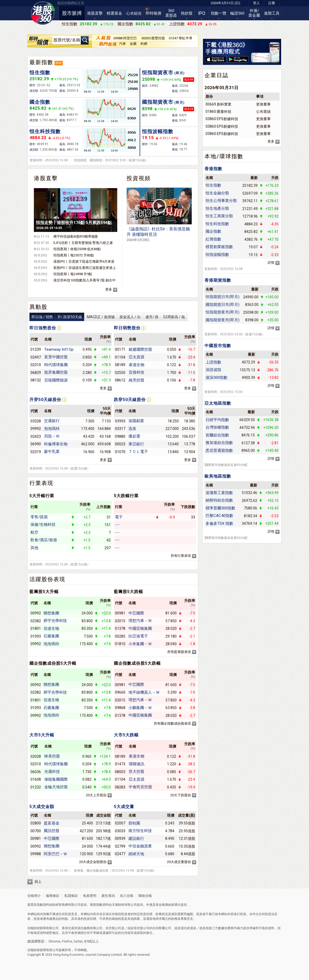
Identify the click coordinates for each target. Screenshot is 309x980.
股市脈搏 (72, 13)
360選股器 (171, 13)
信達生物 (51, 628)
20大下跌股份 (181, 795)
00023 (120, 444)
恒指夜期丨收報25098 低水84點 (77, 249)
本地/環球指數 (224, 156)
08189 (120, 365)
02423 (36, 436)
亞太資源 (137, 357)
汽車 (122, 44)
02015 (120, 621)
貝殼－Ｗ (52, 436)
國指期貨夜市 (163, 102)
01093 (36, 636)
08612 (120, 380)
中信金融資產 (140, 846)
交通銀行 (52, 421)
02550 (120, 373)
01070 (120, 452)
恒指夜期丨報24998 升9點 (73, 274)
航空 (34, 532)
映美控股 (52, 756)
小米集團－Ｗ (140, 644)
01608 (36, 779)
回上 (38, 882)
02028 (36, 756)
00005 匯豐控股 (153, 38)
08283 (120, 787)
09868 (120, 708)
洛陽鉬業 (136, 421)
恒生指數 (40, 73)
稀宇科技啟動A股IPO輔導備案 (76, 236)
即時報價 (153, 13)
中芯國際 (136, 613)
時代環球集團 (56, 365)
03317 (120, 429)
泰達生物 (137, 365)
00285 (120, 636)
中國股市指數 (218, 346)
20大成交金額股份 (93, 862)
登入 (256, 3)
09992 (36, 429)
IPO (202, 13)
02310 (36, 365)
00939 (120, 839)
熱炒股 (187, 13)
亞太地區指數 (218, 403)
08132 (36, 380)
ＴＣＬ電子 (138, 452)
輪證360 (237, 13)
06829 (36, 373)
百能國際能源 (56, 380)
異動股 (38, 307)
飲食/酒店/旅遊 (44, 540)
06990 (36, 444)
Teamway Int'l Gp (59, 349)
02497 (36, 357)
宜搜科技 (137, 372)
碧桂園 (134, 823)
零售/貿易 (39, 517)
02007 (120, 823)
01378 (120, 628)
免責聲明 (90, 896)
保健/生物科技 (43, 525)
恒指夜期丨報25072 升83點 (74, 255)
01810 (120, 644)
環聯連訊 (137, 764)
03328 (36, 421)
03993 (120, 421)
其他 (34, 548)
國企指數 (40, 102)
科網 (144, 44)
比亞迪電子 (138, 636)
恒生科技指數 (45, 131)
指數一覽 (219, 13)
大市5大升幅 (42, 735)
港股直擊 (95, 13)
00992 (36, 613)
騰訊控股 (52, 831)
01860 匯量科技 (218, 112)
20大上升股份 (96, 795)
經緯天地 (136, 854)
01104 (120, 357)
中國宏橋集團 (140, 628)
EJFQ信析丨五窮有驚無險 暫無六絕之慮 (83, 243)
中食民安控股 (140, 787)
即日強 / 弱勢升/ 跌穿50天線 (57, 317)
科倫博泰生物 (56, 444)
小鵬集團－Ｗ (140, 708)
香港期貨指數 (218, 280)
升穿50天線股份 (45, 400)
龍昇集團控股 (56, 372)
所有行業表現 (181, 556)
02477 (120, 854)
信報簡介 (34, 896)
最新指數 (41, 62)
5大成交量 (124, 807)
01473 (120, 764)
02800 (36, 823)
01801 (36, 628)
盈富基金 (52, 823)
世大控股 (137, 772)
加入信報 (127, 896)
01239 (36, 349)
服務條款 (53, 896)
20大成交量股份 (179, 862)
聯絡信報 (145, 896)
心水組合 (134, 13)
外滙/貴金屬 (254, 13)
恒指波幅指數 (158, 131)
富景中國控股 (56, 357)
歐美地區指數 (218, 476)
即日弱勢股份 (127, 328)
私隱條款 (71, 896)
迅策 (132, 429)
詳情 (271, 263)
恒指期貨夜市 (163, 73)
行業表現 (41, 483)
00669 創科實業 (218, 104)
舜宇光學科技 (55, 621)
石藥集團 (51, 636)
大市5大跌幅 (126, 735)
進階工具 (272, 13)
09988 (36, 854)
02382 (36, 621)
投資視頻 (139, 178)
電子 (119, 517)
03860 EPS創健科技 (222, 119)
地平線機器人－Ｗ (144, 692)
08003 (120, 772)
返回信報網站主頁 (71, 3)
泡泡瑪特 (52, 429)
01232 (36, 787)
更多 (109, 289)
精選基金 (114, 13)
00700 (36, 831)
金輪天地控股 (56, 787)
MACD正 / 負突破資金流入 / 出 (114, 317)
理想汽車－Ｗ (140, 621)
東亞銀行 (136, 444)
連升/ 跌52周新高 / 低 (165, 317)
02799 (120, 846)
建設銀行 (136, 839)
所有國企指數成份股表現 (172, 723)
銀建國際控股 (140, 349)
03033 (120, 831)
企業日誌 (217, 75)
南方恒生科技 (140, 831)
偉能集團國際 (56, 779)
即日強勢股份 (43, 328)
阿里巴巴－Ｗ (55, 854)
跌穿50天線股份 (130, 400)
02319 (36, 452)
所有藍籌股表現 (179, 652)
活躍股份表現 (47, 579)
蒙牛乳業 (52, 452)
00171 (120, 349)
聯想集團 (51, 613)
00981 (120, 613)
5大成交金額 (42, 807)
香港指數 (213, 169)
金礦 (133, 44)
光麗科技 (52, 772)
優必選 (134, 436)
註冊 (272, 3)
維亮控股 (137, 380)
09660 (120, 692)
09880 (120, 436)
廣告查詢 (108, 896)
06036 (36, 772)
